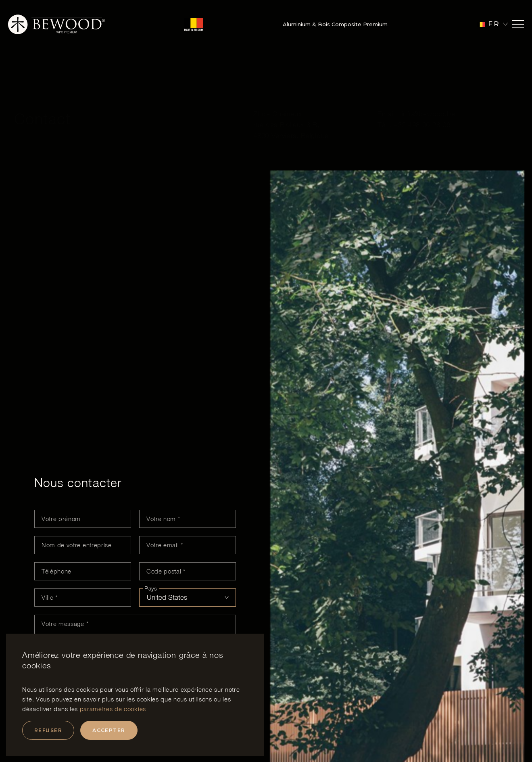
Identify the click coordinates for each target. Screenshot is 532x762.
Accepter (109, 730)
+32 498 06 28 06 (422, 105)
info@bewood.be (429, 94)
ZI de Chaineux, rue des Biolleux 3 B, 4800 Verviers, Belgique (291, 105)
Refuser (48, 730)
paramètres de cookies (113, 709)
